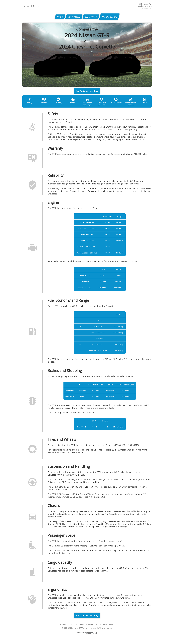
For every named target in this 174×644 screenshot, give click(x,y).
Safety (30, 101)
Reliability (58, 101)
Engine (73, 101)
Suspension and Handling (130, 102)
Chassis (145, 101)
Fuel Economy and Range (87, 102)
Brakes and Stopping (102, 102)
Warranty (44, 101)
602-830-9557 (147, 8)
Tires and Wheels (116, 101)
